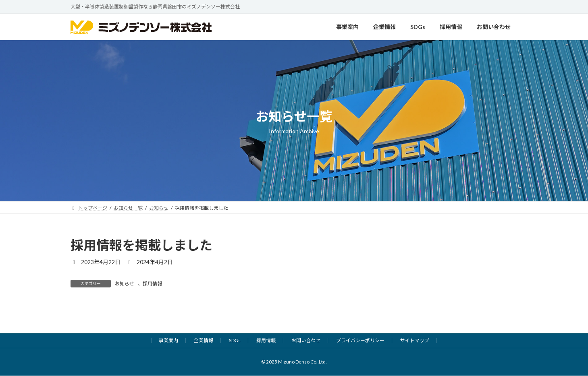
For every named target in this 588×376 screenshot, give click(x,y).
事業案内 (168, 340)
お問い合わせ (306, 340)
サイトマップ (415, 340)
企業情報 (204, 340)
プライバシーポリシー (360, 340)
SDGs (235, 340)
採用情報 (152, 284)
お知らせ (125, 284)
